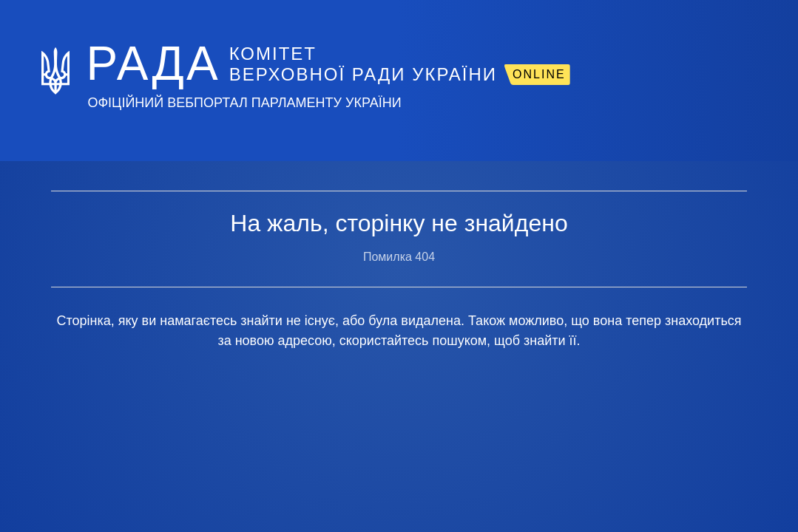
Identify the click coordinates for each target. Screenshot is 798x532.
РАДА (153, 64)
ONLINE (539, 74)
